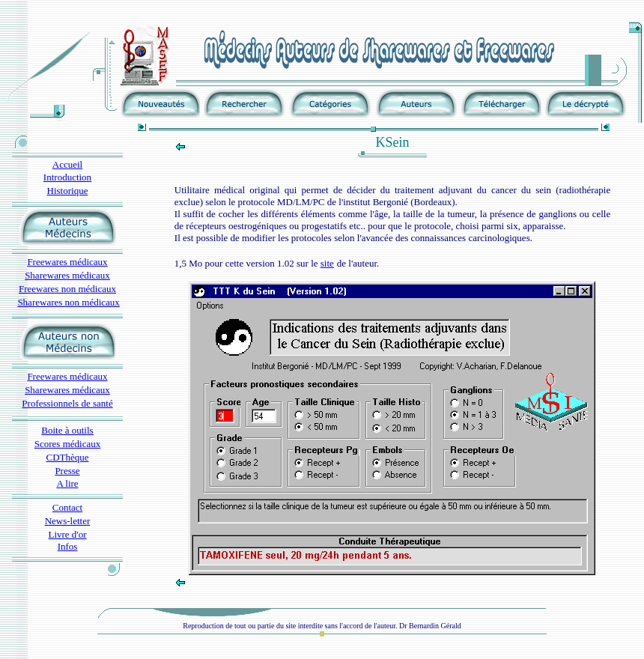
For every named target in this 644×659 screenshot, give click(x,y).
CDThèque (67, 457)
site (327, 263)
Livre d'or (67, 534)
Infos (68, 546)
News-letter (68, 521)
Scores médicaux (67, 444)
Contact (67, 507)
